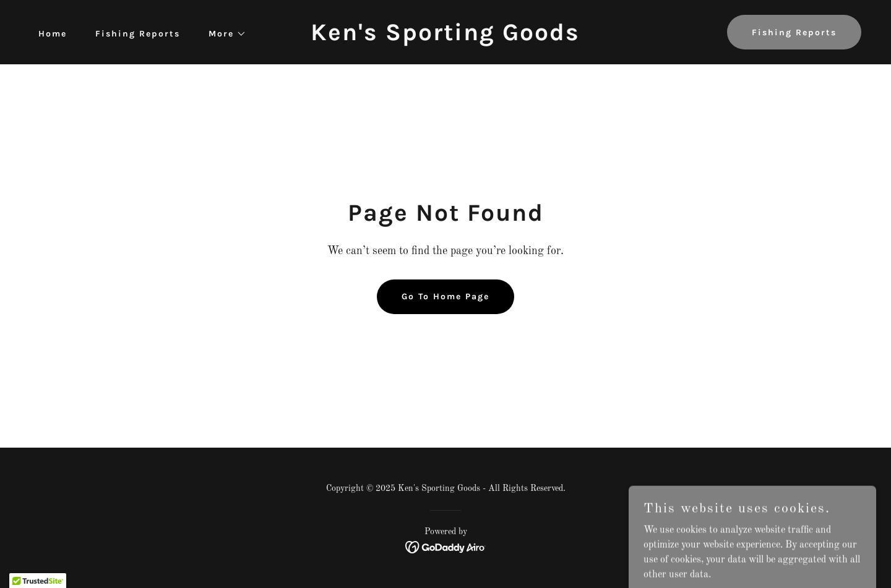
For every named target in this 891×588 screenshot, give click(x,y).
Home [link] (53, 34)
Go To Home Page (445, 296)
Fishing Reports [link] (138, 34)
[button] (223, 34)
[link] (445, 38)
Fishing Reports (794, 32)
